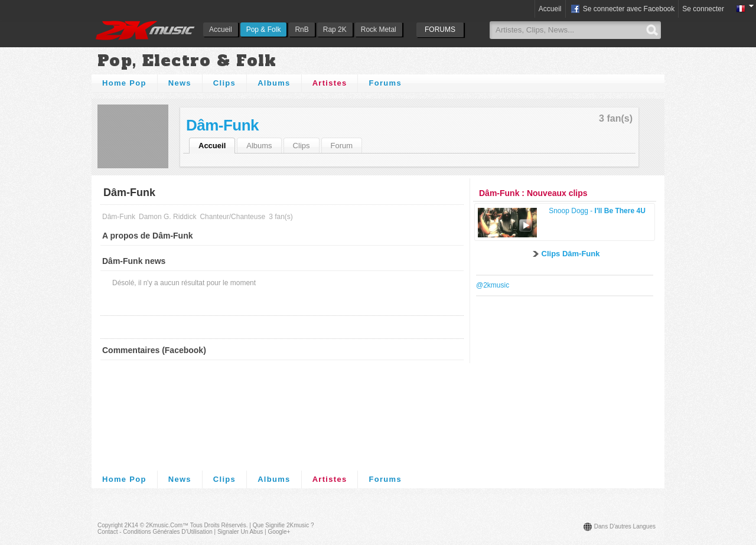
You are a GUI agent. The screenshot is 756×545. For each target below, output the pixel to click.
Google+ (279, 532)
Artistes (330, 83)
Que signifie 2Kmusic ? (283, 525)
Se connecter (703, 9)
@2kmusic (493, 285)
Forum (342, 146)
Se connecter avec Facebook (622, 9)
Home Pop (124, 83)
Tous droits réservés (218, 525)
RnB (302, 30)
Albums (274, 83)
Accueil (221, 30)
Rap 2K (335, 30)
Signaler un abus (240, 532)
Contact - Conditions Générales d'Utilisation (155, 532)
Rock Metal (379, 30)
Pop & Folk (264, 30)
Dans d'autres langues (625, 526)
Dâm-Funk (222, 125)
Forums (385, 83)
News (180, 83)
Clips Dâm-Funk (571, 254)
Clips (224, 83)
